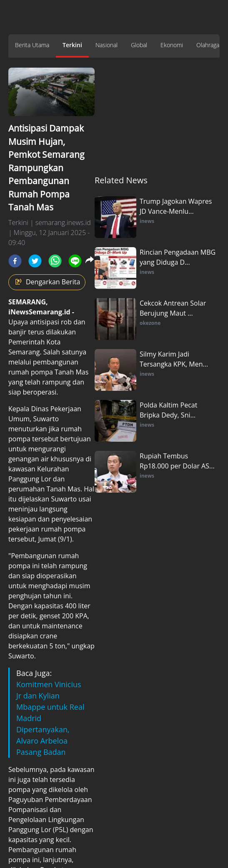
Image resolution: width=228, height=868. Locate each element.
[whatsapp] (55, 261)
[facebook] (15, 261)
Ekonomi (172, 45)
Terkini (72, 45)
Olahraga (208, 45)
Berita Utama (32, 45)
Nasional (106, 45)
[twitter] (35, 261)
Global (139, 45)
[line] (75, 261)
